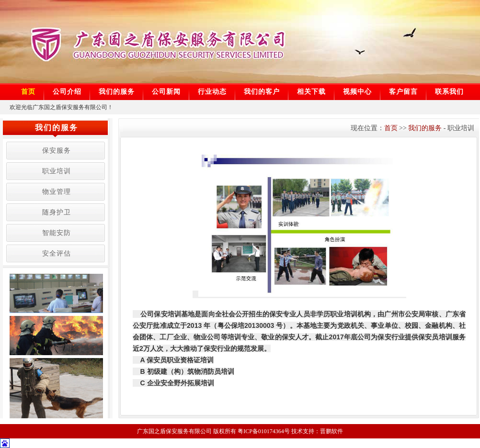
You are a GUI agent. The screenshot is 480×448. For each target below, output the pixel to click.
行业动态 (212, 92)
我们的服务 (117, 92)
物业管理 (57, 192)
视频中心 (357, 92)
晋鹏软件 (331, 431)
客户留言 (403, 92)
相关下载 (311, 92)
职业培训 (57, 171)
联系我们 (449, 92)
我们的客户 (262, 92)
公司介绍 (67, 92)
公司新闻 (166, 92)
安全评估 (57, 253)
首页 (28, 92)
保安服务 (57, 151)
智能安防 (57, 233)
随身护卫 (57, 212)
